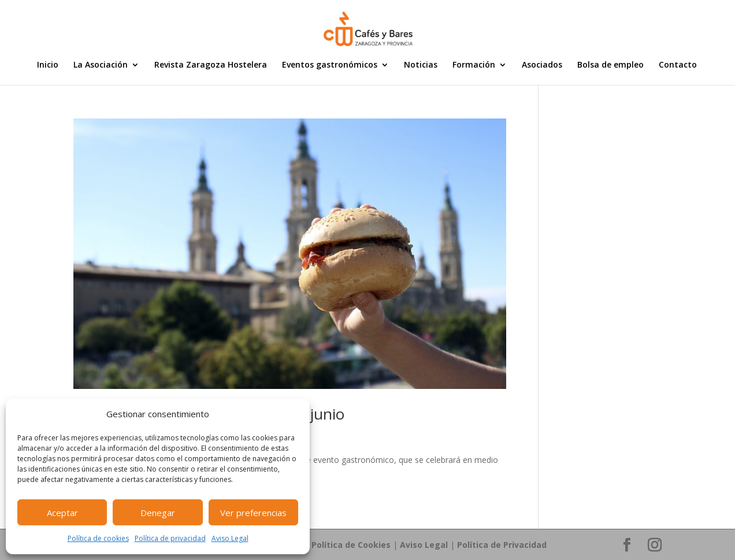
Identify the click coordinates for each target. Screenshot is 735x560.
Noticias (421, 65)
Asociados (542, 65)
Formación (474, 65)
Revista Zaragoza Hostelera (211, 65)
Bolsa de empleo (610, 65)
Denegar (158, 513)
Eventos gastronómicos (330, 65)
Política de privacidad (170, 538)
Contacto (678, 65)
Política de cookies (98, 538)
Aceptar (62, 513)
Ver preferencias (253, 513)
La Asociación (101, 65)
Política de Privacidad (502, 545)
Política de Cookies (351, 545)
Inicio (48, 65)
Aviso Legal (230, 538)
